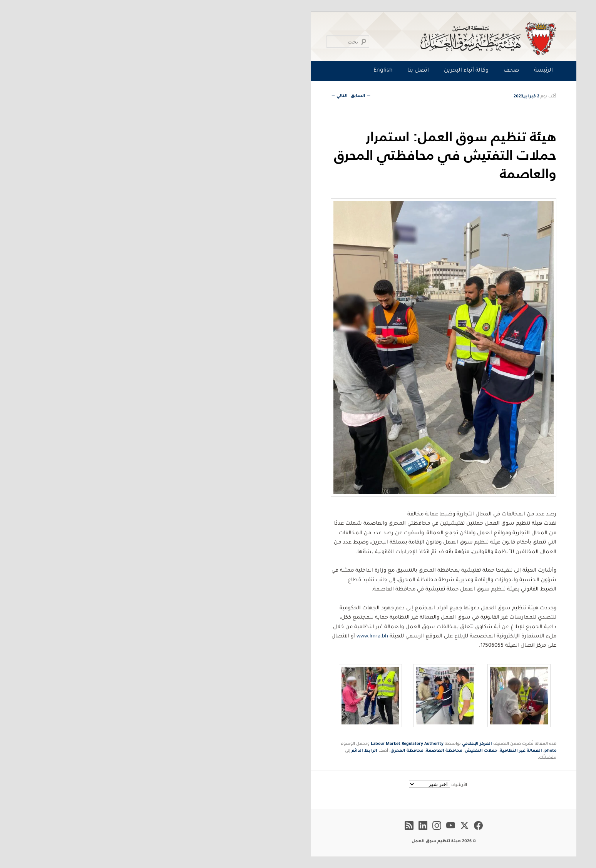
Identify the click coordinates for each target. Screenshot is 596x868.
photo (405, 751)
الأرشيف (314, 785)
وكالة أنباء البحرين (321, 71)
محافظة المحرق (261, 751)
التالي (194, 96)
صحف (366, 71)
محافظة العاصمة (299, 751)
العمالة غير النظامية (375, 751)
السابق (215, 96)
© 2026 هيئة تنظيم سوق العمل (298, 841)
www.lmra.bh (227, 636)
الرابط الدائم (219, 751)
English (238, 71)
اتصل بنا (273, 71)
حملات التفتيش (336, 751)
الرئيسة (398, 71)
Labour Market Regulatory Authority (262, 744)
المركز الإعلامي (331, 744)
